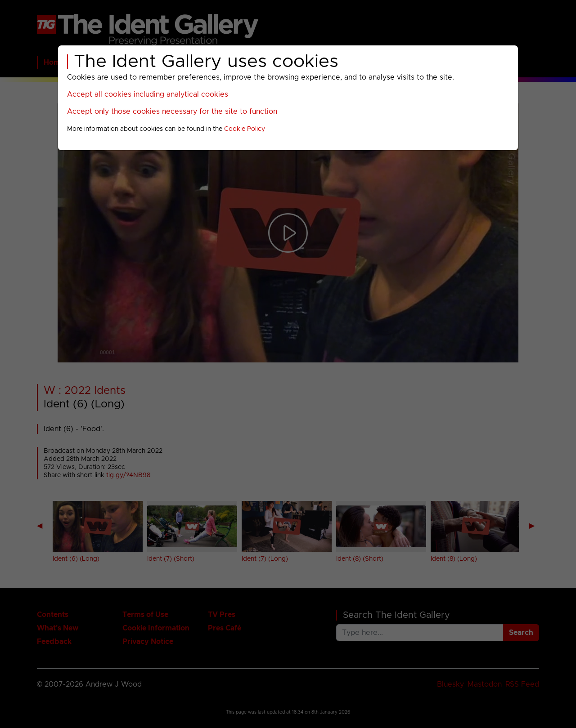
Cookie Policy (245, 129)
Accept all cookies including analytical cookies (148, 94)
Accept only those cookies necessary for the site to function (172, 112)
